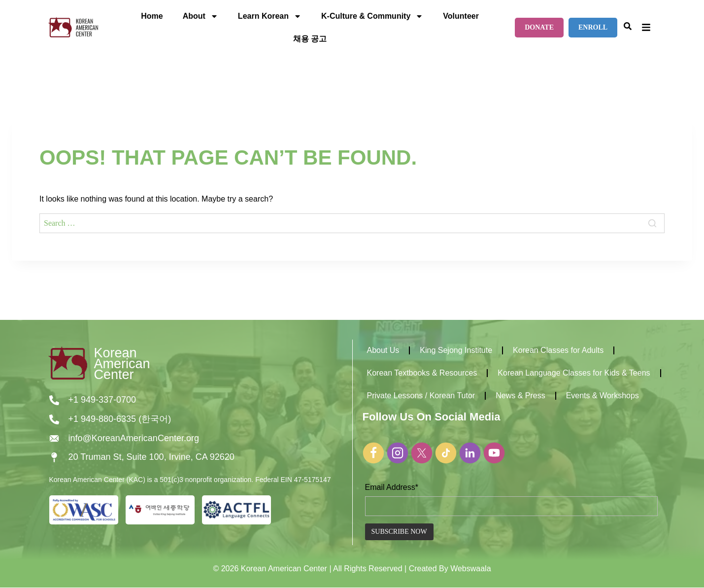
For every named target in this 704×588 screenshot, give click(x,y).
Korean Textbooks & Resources (422, 373)
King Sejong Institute (456, 350)
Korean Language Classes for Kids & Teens (574, 373)
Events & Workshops (603, 396)
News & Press (520, 396)
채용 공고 (310, 39)
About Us (383, 350)
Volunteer (461, 16)
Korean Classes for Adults (558, 350)
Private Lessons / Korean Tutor (421, 396)
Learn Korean (270, 16)
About (201, 16)
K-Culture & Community (372, 16)
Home (152, 16)
